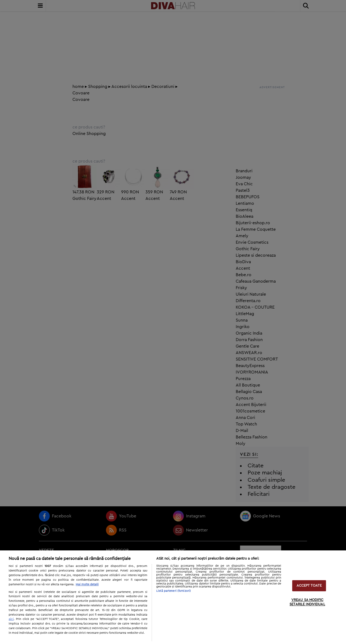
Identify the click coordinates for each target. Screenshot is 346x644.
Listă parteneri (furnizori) (174, 591)
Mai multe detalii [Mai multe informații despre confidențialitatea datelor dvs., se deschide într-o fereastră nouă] (87, 584)
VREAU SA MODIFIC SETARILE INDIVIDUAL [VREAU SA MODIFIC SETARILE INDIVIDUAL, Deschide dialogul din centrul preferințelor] (307, 602)
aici (11, 619)
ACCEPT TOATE (309, 586)
